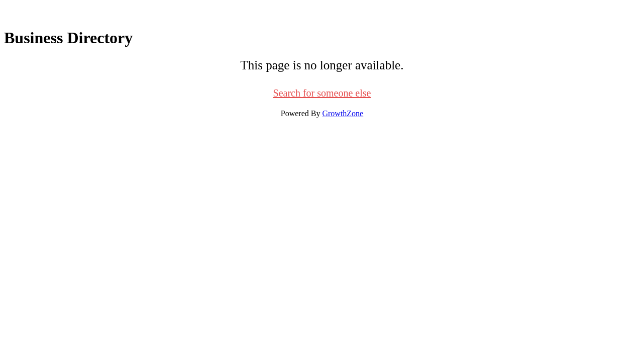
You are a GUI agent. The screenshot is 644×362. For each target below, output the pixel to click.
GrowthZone (343, 113)
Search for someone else (322, 93)
